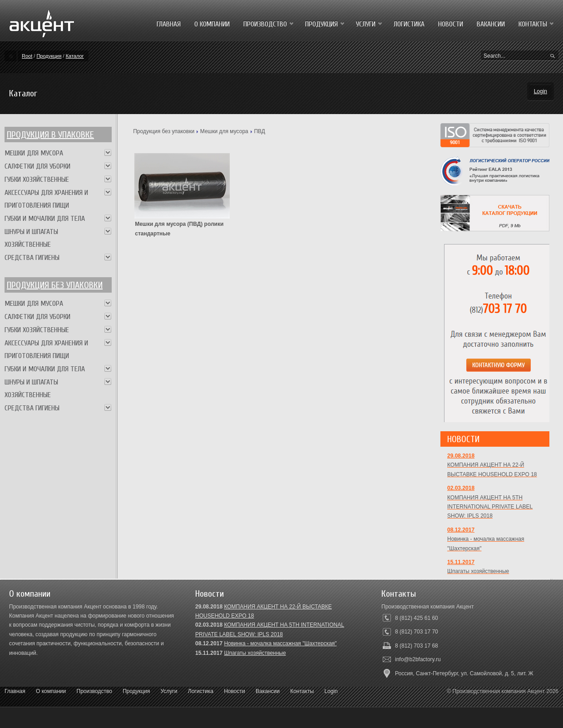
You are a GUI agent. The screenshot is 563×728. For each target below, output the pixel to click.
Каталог (75, 56)
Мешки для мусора (224, 131)
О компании (51, 691)
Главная (15, 691)
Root (27, 56)
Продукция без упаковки (164, 131)
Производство (94, 691)
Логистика (201, 691)
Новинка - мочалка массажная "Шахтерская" (280, 643)
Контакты (302, 691)
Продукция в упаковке (50, 135)
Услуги (169, 691)
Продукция (49, 56)
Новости (234, 691)
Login (541, 91)
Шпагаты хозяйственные (255, 653)
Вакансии (268, 691)
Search (553, 56)
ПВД (259, 131)
